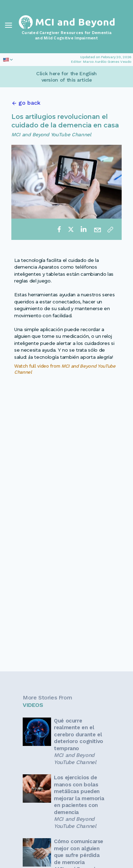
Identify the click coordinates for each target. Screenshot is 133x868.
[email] (98, 229)
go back (29, 103)
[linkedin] (83, 229)
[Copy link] (110, 229)
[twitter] (71, 229)
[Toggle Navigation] (9, 25)
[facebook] (59, 229)
